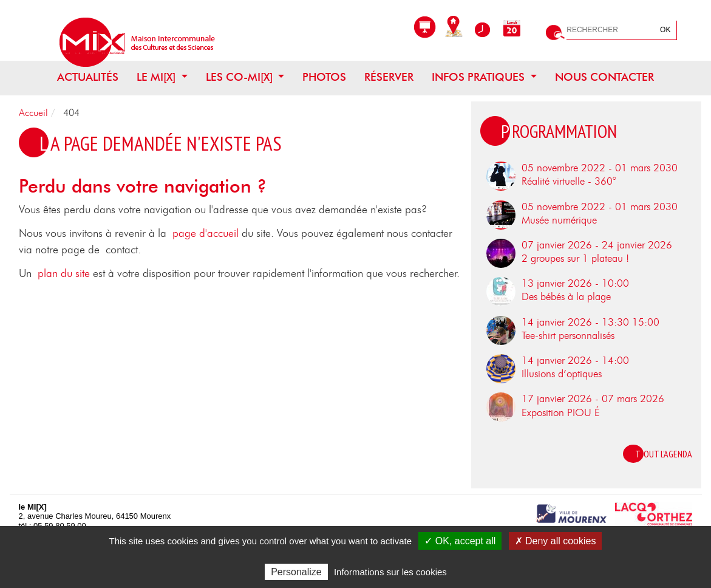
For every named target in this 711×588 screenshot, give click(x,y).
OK (665, 30)
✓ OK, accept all (460, 541)
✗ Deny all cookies (556, 541)
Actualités (88, 78)
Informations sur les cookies (390, 572)
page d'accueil (206, 234)
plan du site (64, 274)
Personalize (296, 572)
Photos (324, 78)
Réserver (389, 78)
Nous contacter (604, 78)
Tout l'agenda (664, 454)
